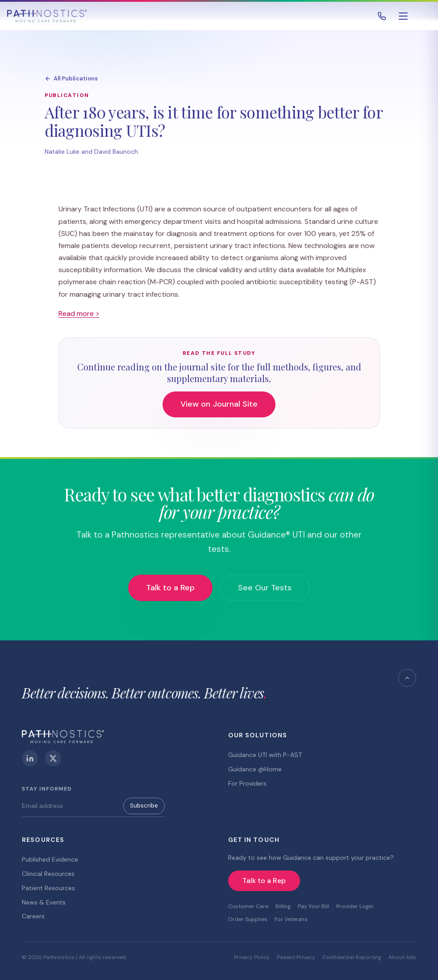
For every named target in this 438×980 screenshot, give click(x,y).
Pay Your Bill (313, 906)
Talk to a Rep (170, 588)
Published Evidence (50, 859)
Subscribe (144, 805)
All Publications (71, 78)
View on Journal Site (219, 404)
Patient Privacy (296, 957)
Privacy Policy (252, 957)
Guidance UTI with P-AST (265, 755)
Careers (33, 916)
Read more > (79, 313)
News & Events (44, 902)
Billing (283, 906)
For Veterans (291, 919)
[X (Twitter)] (53, 758)
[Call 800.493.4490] (382, 16)
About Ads (402, 957)
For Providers (247, 783)
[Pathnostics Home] (47, 16)
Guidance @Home (255, 769)
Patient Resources (48, 888)
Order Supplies (248, 919)
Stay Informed (47, 789)
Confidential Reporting (352, 957)
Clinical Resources (48, 874)
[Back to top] (407, 678)
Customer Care (248, 906)
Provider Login (355, 906)
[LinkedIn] (30, 758)
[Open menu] (403, 16)
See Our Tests (265, 588)
